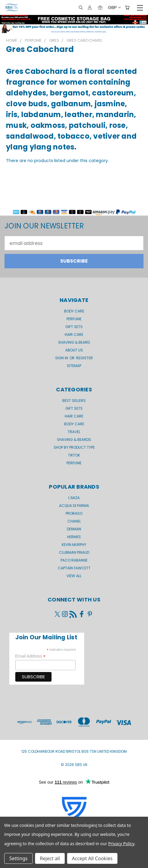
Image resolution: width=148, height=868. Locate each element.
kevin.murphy (74, 545)
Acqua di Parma (74, 506)
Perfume (74, 319)
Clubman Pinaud (74, 552)
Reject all (50, 858)
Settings (18, 858)
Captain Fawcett (74, 568)
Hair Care (74, 335)
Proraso (74, 513)
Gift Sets (74, 408)
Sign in (62, 358)
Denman (74, 529)
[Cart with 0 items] (127, 8)
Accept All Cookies (92, 858)
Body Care (74, 311)
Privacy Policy (121, 844)
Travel (74, 432)
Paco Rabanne (74, 560)
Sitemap (74, 366)
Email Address (31, 656)
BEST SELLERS (74, 401)
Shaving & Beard (74, 342)
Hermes (74, 537)
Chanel (74, 521)
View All (74, 576)
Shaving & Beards (74, 440)
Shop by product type (74, 447)
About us (74, 350)
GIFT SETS (74, 327)
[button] (74, 29)
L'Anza (74, 498)
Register (84, 358)
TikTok (74, 455)
